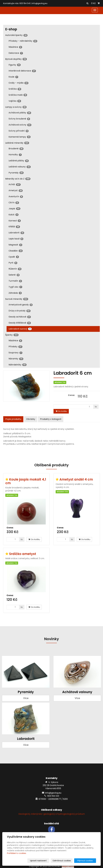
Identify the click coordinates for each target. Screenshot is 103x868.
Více (26, 698)
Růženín (15, 269)
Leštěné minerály (17, 143)
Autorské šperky (16, 35)
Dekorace (16, 53)
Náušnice (15, 47)
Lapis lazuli (16, 239)
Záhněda (15, 293)
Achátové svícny (20, 125)
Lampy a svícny (16, 107)
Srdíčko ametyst (23, 554)
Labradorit (16, 233)
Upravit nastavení (42, 861)
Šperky (12, 335)
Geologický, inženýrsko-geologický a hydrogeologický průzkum (52, 814)
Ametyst (16, 190)
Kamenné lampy (20, 137)
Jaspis (14, 209)
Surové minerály (17, 299)
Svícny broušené (19, 119)
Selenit (14, 275)
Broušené (16, 149)
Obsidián (16, 251)
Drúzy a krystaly (20, 311)
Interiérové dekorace (22, 71)
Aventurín (16, 196)
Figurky (15, 65)
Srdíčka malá (18, 95)
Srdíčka (15, 89)
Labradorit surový (20, 329)
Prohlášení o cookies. (17, 853)
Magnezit (15, 245)
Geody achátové (20, 317)
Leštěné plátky (19, 161)
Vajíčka (15, 101)
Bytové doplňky (16, 59)
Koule (13, 77)
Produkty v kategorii (51, 419)
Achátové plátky (20, 113)
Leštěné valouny (20, 167)
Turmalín (15, 281)
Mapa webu (68, 866)
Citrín (14, 203)
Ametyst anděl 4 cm (76, 479)
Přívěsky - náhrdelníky (23, 41)
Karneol (15, 221)
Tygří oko (15, 287)
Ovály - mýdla (19, 83)
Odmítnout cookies (64, 861)
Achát (15, 184)
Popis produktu (13, 419)
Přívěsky (15, 347)
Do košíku (61, 411)
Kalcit (14, 215)
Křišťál (14, 227)
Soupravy (15, 353)
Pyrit (13, 263)
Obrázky (31, 419)
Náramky (16, 359)
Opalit (14, 257)
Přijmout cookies (86, 861)
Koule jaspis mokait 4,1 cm (26, 481)
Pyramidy (16, 173)
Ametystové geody (21, 305)
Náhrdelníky (18, 365)
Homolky (15, 155)
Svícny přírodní (19, 131)
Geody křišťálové (20, 323)
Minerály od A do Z (18, 179)
